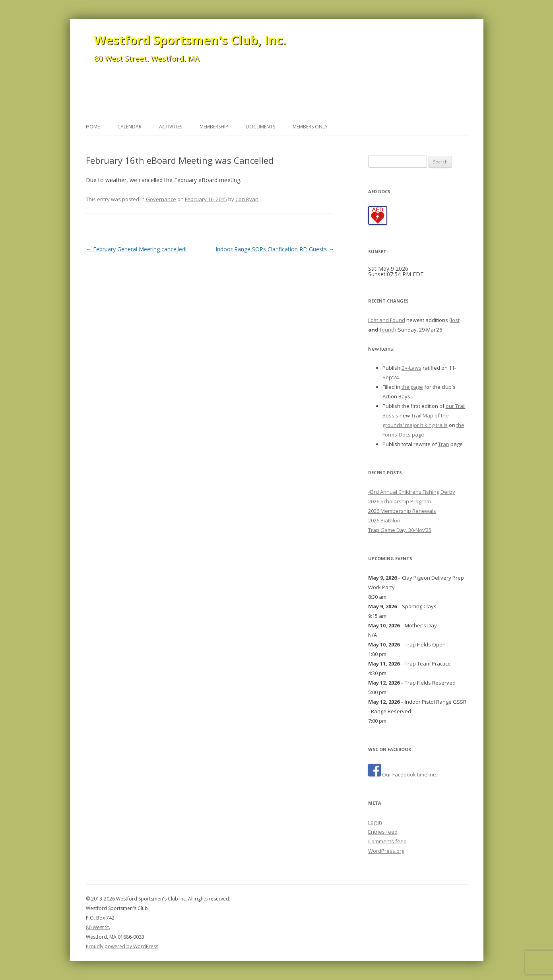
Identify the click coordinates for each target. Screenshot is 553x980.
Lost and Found (387, 320)
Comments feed (387, 841)
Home (93, 127)
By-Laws (411, 368)
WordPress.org (386, 851)
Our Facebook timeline (409, 774)
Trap (444, 444)
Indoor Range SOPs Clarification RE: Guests (275, 249)
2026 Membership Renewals (402, 511)
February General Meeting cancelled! (136, 249)
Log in (375, 822)
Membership (214, 127)
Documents (260, 127)
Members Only (310, 127)
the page (412, 387)
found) (388, 330)
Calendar (129, 127)
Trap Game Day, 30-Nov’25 (400, 530)
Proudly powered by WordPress (122, 946)
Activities (171, 127)
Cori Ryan (247, 199)
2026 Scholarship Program (400, 501)
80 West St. (98, 927)
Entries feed (383, 832)
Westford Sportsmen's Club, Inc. (190, 40)
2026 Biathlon (384, 520)
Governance (161, 199)
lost (455, 320)
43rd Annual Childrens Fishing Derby (412, 492)
